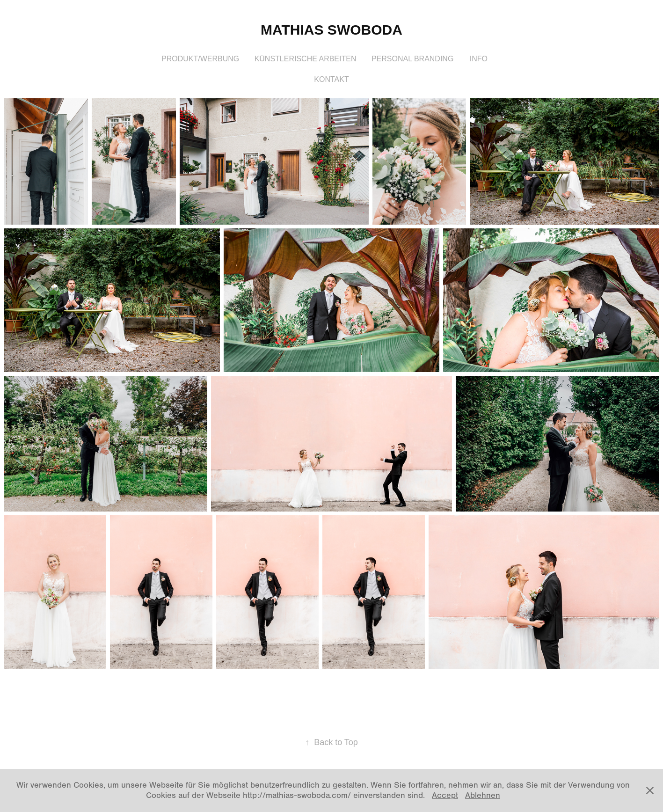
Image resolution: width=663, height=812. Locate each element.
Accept (445, 795)
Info (479, 59)
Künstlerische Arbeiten (306, 59)
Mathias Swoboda (331, 30)
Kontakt (331, 79)
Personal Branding (412, 59)
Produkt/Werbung (200, 59)
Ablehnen (483, 795)
